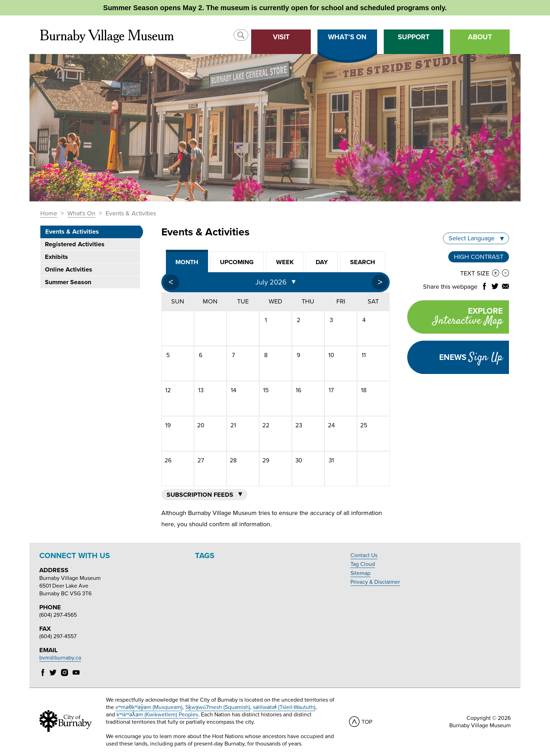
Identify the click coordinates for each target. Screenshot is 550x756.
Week (285, 262)
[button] (241, 35)
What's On (81, 214)
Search (363, 262)
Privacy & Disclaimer (375, 582)
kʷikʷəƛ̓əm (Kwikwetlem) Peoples (157, 715)
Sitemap (360, 573)
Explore (455, 318)
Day (322, 262)
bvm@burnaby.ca (60, 658)
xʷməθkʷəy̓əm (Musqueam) (149, 707)
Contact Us (364, 555)
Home (49, 214)
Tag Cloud (363, 564)
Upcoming (237, 262)
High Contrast (479, 257)
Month (187, 262)
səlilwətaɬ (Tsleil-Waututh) (284, 707)
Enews (471, 357)
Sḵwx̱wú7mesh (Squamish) (218, 707)
